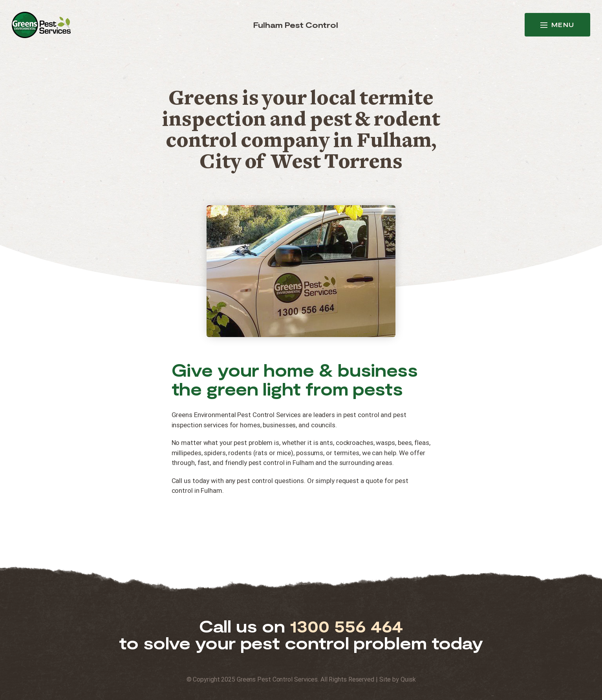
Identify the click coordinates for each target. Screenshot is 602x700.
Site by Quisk (398, 679)
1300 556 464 (347, 626)
